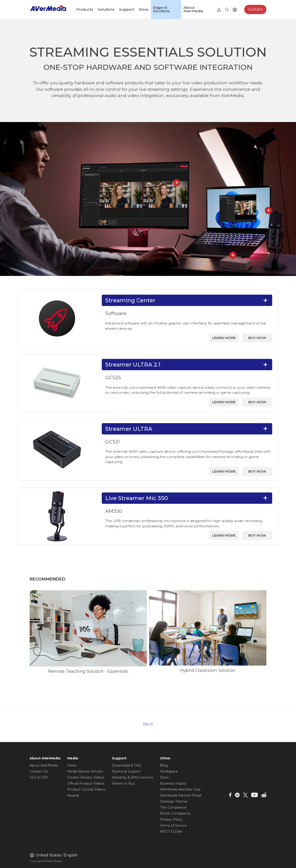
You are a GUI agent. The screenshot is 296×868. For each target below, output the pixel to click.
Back (148, 724)
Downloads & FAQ (127, 765)
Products (85, 9)
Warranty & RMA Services (133, 777)
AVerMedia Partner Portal (181, 795)
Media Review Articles (85, 771)
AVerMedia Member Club (180, 789)
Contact (255, 9)
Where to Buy (123, 783)
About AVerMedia (193, 9)
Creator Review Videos (86, 777)
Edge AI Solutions (161, 9)
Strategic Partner (174, 801)
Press (72, 765)
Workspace (169, 771)
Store (144, 9)
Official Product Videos (86, 783)
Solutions (106, 9)
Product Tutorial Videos (86, 789)
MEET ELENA (171, 831)
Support (127, 9)
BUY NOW (257, 338)
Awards (73, 795)
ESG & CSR (39, 777)
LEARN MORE (224, 338)
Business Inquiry (173, 783)
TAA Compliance (173, 807)
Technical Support (126, 771)
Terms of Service (173, 825)
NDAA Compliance (175, 813)
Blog (164, 765)
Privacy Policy (171, 819)
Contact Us (39, 771)
